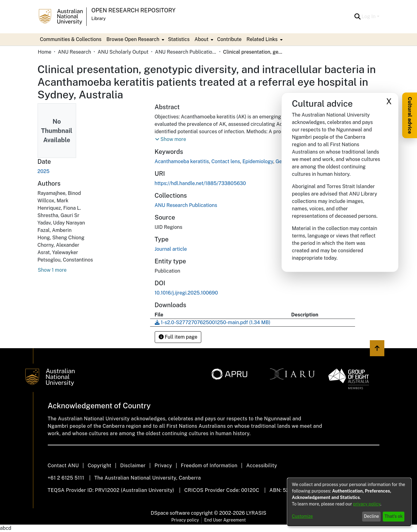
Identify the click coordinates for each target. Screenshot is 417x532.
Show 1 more (52, 270)
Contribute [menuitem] (229, 39)
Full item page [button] (178, 337)
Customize (302, 516)
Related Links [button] (262, 39)
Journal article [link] (171, 249)
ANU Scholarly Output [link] (123, 52)
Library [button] (99, 19)
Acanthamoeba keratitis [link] (182, 161)
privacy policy (367, 504)
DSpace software (170, 513)
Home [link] (45, 52)
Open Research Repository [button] (134, 10)
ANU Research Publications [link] (186, 52)
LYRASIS (256, 513)
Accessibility (262, 466)
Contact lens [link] (226, 161)
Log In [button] (369, 16)
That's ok (394, 516)
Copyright (99, 466)
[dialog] (349, 502)
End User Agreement (225, 520)
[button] (357, 17)
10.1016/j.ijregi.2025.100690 (186, 293)
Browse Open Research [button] (133, 39)
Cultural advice (410, 115)
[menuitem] (135, 39)
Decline (372, 516)
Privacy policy (185, 520)
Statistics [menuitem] (179, 39)
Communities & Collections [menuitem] (71, 39)
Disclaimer (133, 466)
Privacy (163, 466)
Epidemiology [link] (258, 161)
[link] (186, 205)
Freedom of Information (209, 466)
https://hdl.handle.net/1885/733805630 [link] (200, 183)
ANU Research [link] (75, 52)
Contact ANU (63, 466)
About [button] (201, 39)
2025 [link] (44, 171)
